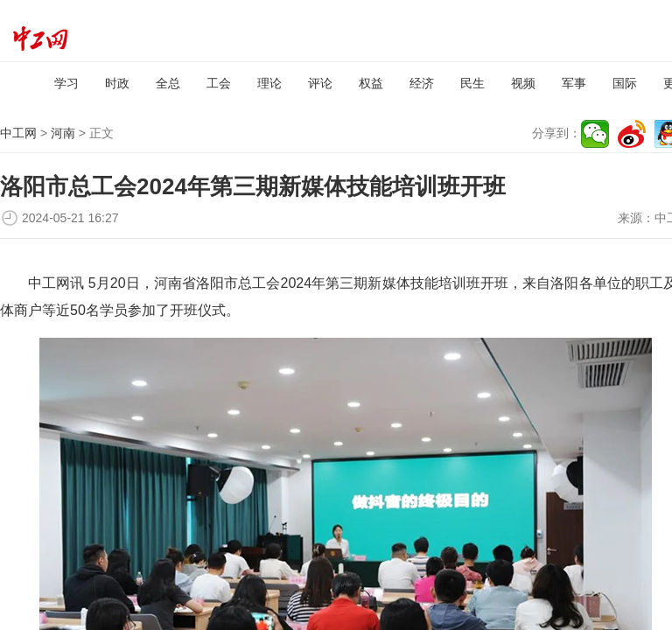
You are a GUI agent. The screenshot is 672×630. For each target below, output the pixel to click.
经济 (422, 83)
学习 (66, 83)
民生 (472, 83)
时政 (117, 83)
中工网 (18, 133)
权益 (371, 83)
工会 (219, 83)
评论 (320, 83)
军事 (574, 83)
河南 (63, 133)
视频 (523, 83)
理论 (269, 83)
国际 (625, 83)
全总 (168, 83)
